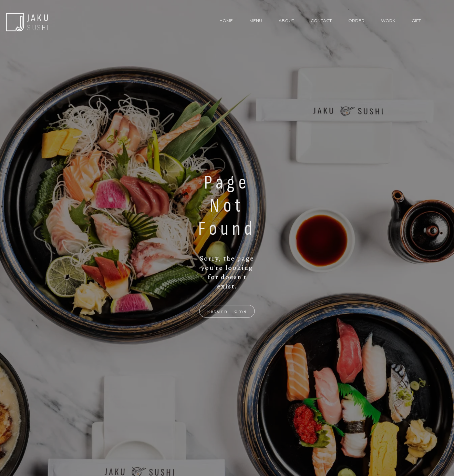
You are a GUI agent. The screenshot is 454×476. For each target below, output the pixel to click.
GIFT (416, 21)
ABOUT (286, 21)
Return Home (227, 311)
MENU (256, 21)
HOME (226, 21)
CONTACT (321, 21)
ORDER (356, 21)
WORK (388, 21)
